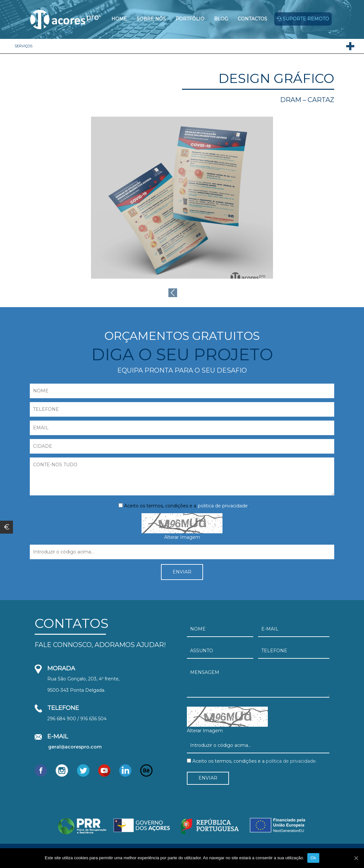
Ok (313, 858)
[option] (182, 198)
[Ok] (356, 858)
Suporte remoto (303, 19)
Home (119, 19)
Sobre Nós (151, 19)
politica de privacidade (223, 506)
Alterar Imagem (182, 537)
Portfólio (190, 19)
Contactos (252, 19)
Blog (221, 19)
